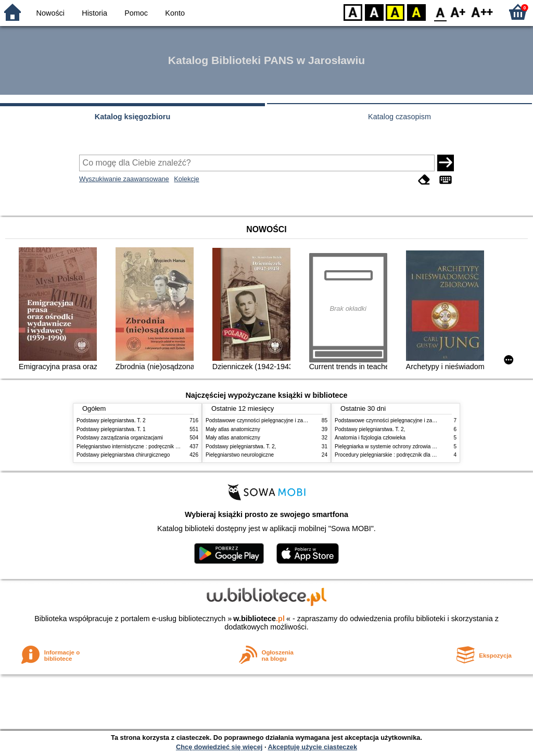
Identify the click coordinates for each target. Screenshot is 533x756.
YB (395, 12)
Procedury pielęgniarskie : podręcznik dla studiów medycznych (408, 455)
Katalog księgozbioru (133, 117)
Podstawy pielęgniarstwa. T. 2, (241, 446)
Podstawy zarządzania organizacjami (120, 438)
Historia (94, 13)
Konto (175, 13)
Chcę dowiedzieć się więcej (219, 747)
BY (416, 12)
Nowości (50, 13)
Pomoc (136, 13)
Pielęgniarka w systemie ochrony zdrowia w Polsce (394, 446)
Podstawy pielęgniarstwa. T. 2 (111, 420)
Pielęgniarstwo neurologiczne (240, 455)
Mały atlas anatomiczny (233, 429)
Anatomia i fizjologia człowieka (370, 438)
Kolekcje (186, 179)
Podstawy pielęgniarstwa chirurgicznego (123, 455)
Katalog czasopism (399, 117)
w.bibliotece (259, 619)
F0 (440, 12)
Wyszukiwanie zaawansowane (124, 179)
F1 (458, 12)
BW (374, 12)
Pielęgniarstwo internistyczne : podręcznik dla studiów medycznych (154, 446)
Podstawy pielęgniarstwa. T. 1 (111, 429)
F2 (482, 12)
